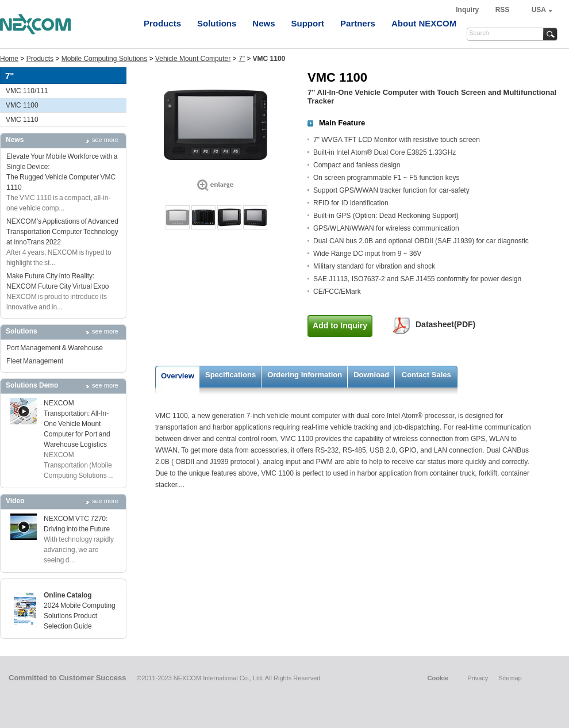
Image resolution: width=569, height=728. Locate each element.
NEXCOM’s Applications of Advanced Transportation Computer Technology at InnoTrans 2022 (62, 232)
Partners (358, 23)
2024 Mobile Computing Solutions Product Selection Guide (80, 616)
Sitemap (510, 678)
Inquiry (468, 10)
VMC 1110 (22, 120)
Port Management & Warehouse (55, 348)
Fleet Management (35, 361)
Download (371, 375)
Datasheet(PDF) (445, 324)
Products (162, 23)
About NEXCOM (424, 23)
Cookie (438, 678)
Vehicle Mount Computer (193, 59)
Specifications (230, 375)
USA (539, 10)
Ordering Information (305, 375)
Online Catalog (68, 595)
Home (9, 59)
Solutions (217, 23)
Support (308, 23)
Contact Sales (426, 375)
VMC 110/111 (27, 91)
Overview (178, 376)
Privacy (478, 678)
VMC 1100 (22, 105)
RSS (503, 10)
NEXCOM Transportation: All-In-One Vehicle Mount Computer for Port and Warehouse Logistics (77, 424)
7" (242, 59)
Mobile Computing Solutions (104, 59)
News (264, 23)
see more (105, 140)
